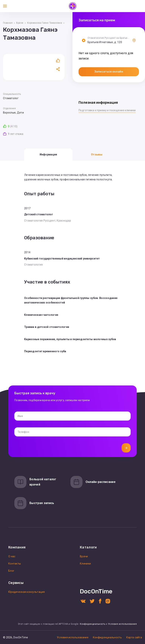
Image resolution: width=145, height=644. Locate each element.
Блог (11, 571)
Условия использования (122, 624)
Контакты (15, 564)
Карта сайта (134, 637)
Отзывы (97, 154)
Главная (8, 23)
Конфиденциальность (93, 624)
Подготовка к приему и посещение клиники (107, 110)
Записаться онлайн (109, 72)
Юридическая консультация (27, 592)
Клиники (85, 564)
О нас (12, 556)
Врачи (20, 23)
